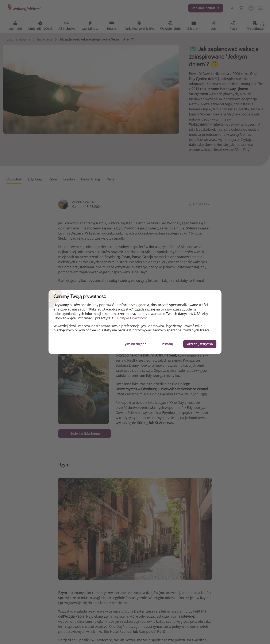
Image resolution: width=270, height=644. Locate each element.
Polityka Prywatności (133, 318)
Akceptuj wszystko (200, 344)
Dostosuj (167, 344)
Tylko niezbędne (135, 344)
